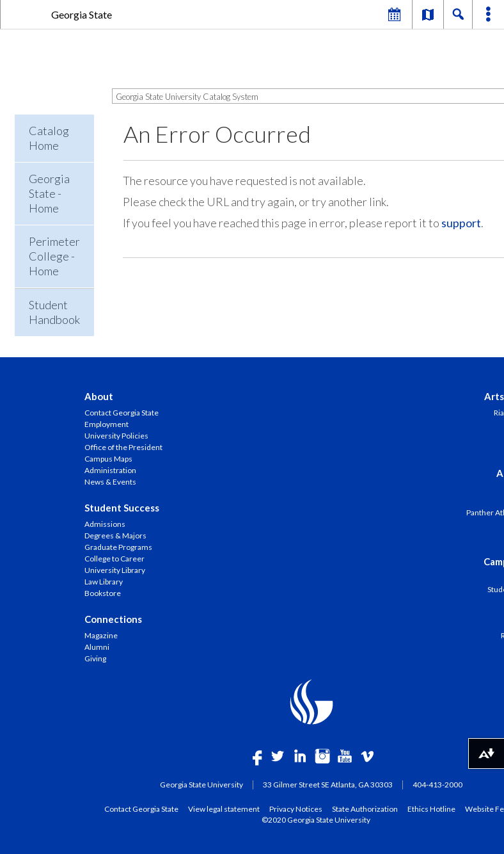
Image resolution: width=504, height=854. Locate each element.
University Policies (116, 436)
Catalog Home (49, 138)
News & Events (110, 482)
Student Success (122, 508)
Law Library (104, 582)
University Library (115, 570)
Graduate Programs (118, 547)
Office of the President (123, 447)
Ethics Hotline (431, 809)
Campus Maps (108, 459)
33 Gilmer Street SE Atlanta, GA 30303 (328, 785)
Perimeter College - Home (54, 256)
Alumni (97, 647)
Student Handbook (54, 312)
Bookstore (103, 593)
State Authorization (365, 809)
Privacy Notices (296, 809)
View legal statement (224, 809)
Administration (110, 470)
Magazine (101, 635)
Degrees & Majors (115, 536)
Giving (95, 658)
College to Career (114, 559)
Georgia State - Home (49, 193)
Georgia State (82, 14)
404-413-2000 (437, 785)
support (461, 223)
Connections (113, 619)
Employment (106, 424)
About (99, 396)
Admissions (105, 524)
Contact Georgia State (122, 413)
